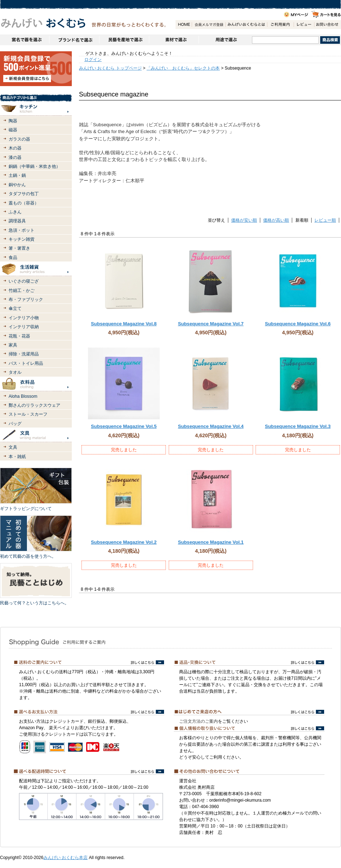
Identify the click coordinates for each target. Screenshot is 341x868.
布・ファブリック (26, 299)
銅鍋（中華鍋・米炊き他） (34, 166)
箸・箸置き (19, 248)
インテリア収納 (24, 327)
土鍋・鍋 (17, 175)
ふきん (15, 212)
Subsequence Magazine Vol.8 (124, 324)
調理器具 (17, 221)
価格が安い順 (244, 220)
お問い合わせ (327, 25)
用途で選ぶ (225, 40)
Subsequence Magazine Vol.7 (211, 324)
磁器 (13, 130)
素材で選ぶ (174, 40)
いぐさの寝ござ (24, 281)
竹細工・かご (22, 291)
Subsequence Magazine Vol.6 (298, 324)
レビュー (304, 25)
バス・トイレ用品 (26, 363)
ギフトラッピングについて (26, 509)
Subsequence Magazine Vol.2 (124, 542)
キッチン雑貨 (22, 239)
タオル (15, 372)
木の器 (15, 148)
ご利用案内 (280, 25)
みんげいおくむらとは (246, 25)
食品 (13, 258)
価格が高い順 (276, 220)
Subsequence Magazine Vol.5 (124, 426)
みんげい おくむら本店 (66, 858)
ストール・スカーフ (28, 414)
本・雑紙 (17, 457)
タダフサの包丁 (24, 194)
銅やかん (17, 185)
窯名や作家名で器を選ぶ (25, 40)
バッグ (15, 424)
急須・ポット (22, 230)
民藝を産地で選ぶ (124, 40)
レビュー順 (325, 220)
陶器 (13, 121)
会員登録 (209, 25)
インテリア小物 (24, 318)
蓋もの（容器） (24, 203)
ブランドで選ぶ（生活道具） (74, 40)
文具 (13, 447)
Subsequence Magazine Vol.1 (211, 542)
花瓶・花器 (19, 336)
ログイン (93, 60)
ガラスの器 (19, 139)
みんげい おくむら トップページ (110, 68)
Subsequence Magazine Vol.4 (211, 426)
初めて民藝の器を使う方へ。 (28, 556)
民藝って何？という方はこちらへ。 (34, 603)
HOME (184, 25)
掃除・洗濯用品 (24, 354)
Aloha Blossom (23, 396)
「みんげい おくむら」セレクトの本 (183, 68)
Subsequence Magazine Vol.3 (298, 426)
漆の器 (15, 157)
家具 (13, 345)
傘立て (15, 308)
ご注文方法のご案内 (198, 721)
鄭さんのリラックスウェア (34, 405)
